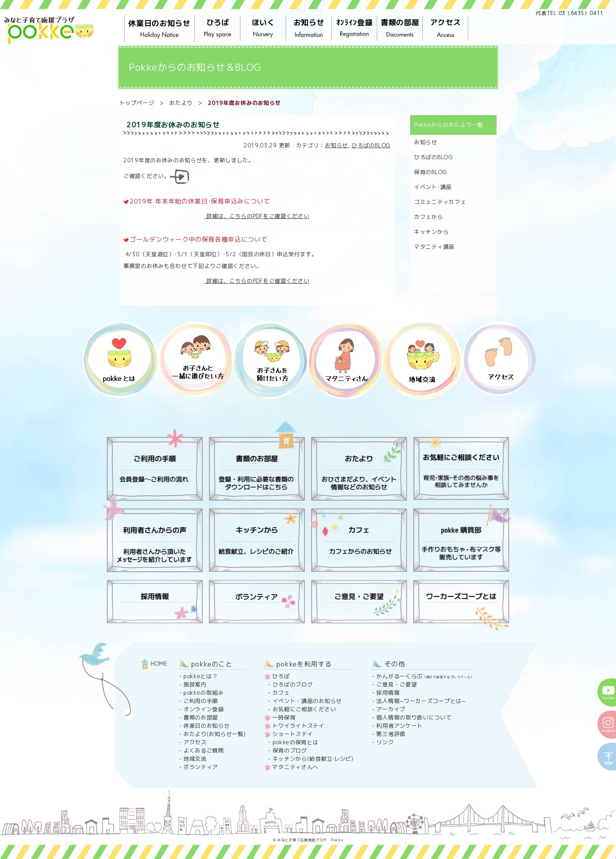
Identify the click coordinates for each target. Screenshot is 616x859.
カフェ (281, 693)
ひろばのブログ (293, 684)
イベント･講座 (433, 187)
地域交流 (195, 759)
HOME (154, 664)
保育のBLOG (431, 172)
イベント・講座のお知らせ (307, 701)
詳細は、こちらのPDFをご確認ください (257, 216)
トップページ (137, 103)
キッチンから (431, 232)
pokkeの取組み (203, 693)
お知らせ (309, 28)
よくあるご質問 (204, 750)
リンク (385, 742)
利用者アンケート (400, 726)
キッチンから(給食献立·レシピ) (313, 759)
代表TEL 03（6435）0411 (570, 13)
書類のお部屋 (201, 717)
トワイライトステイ (298, 726)
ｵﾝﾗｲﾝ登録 (354, 28)
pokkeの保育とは (296, 742)
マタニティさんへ (295, 767)
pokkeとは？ (201, 676)
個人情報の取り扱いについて (414, 717)
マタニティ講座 (434, 247)
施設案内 (195, 684)
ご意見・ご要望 (397, 684)
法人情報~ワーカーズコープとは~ (421, 701)
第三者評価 (391, 734)
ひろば (218, 28)
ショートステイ (292, 734)
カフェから (429, 217)
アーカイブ (391, 709)
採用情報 (388, 693)
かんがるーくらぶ (425, 676)
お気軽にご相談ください (304, 709)
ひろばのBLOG (371, 145)
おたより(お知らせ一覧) (214, 734)
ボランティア (201, 767)
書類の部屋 (400, 28)
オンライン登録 (204, 709)
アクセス (445, 28)
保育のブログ (290, 750)
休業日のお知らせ (159, 29)
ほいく (263, 28)
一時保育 (284, 717)
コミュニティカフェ (440, 202)
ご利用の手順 (201, 701)
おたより (181, 103)
